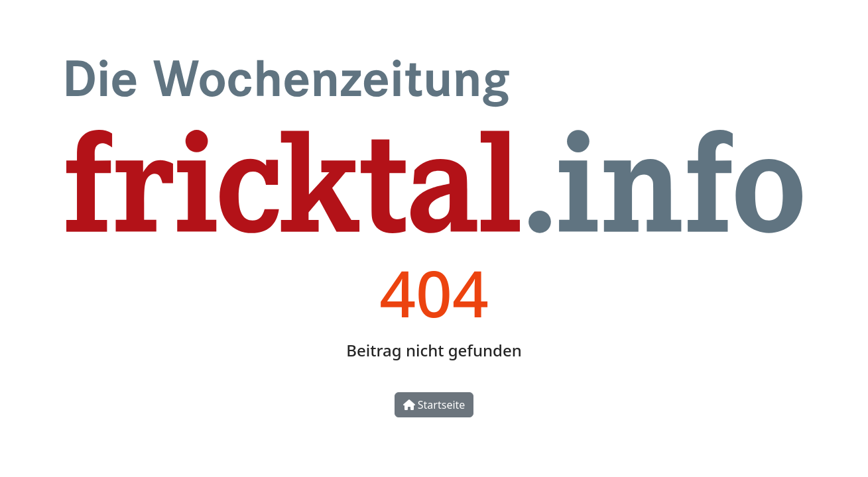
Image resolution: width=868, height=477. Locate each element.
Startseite (434, 405)
